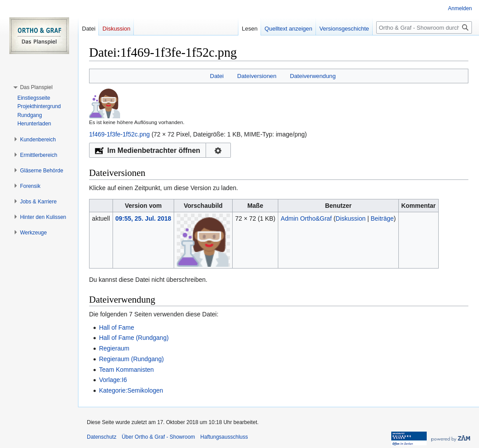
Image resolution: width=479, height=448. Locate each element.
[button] (36, 87)
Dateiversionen (257, 76)
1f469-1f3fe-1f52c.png (119, 134)
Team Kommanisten (126, 370)
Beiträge (382, 218)
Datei (217, 76)
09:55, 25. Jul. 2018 (143, 218)
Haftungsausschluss (224, 437)
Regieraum (114, 348)
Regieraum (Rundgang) (131, 359)
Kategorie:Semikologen (131, 390)
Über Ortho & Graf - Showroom (158, 437)
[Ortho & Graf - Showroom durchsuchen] (424, 27)
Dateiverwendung (313, 76)
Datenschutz (102, 437)
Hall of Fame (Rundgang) (134, 338)
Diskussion (350, 218)
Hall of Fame (116, 327)
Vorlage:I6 (113, 380)
